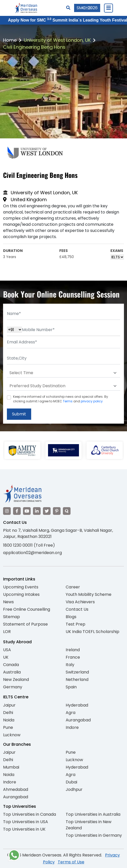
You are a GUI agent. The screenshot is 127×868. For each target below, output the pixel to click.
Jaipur (9, 705)
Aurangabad (78, 720)
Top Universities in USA (26, 822)
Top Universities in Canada (30, 814)
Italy (70, 665)
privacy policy (92, 401)
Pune (8, 727)
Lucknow (12, 735)
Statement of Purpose (25, 624)
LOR (7, 632)
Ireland (73, 650)
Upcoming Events (21, 587)
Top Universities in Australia (93, 814)
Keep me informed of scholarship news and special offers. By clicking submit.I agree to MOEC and (61, 399)
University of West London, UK (57, 40)
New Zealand (16, 680)
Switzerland (77, 672)
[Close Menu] (108, 8)
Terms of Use (71, 862)
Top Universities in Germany (94, 835)
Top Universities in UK (24, 829)
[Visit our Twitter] (47, 511)
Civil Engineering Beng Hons (34, 47)
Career (73, 587)
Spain (71, 687)
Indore (72, 727)
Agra (71, 713)
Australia (12, 672)
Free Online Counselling (27, 609)
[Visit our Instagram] (7, 511)
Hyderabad (77, 705)
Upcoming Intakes (21, 594)
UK (6, 657)
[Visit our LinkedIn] (37, 511)
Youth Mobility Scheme (89, 594)
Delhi (8, 713)
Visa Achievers (80, 602)
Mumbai (11, 767)
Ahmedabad (16, 789)
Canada (11, 665)
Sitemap (11, 617)
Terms (68, 401)
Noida (9, 720)
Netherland (77, 680)
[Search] (68, 8)
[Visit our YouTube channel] (27, 511)
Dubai (71, 782)
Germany (13, 687)
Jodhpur (74, 789)
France (73, 657)
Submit (19, 414)
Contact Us (77, 609)
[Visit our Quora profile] (67, 511)
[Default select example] (63, 373)
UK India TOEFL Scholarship (93, 632)
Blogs (71, 617)
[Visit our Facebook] (17, 511)
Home (10, 40)
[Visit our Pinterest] (57, 511)
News (8, 602)
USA (7, 650)
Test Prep (76, 624)
